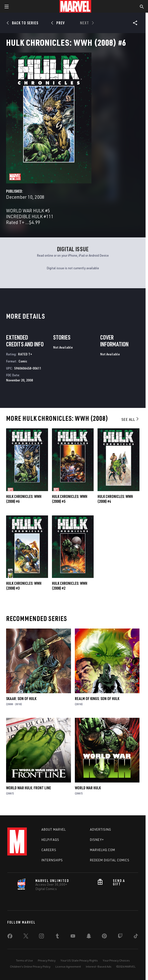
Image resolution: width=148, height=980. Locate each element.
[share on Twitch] (120, 937)
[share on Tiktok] (136, 937)
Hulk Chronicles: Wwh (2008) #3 (24, 586)
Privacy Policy (47, 960)
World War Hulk (88, 788)
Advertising (101, 829)
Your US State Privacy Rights (79, 960)
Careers (49, 850)
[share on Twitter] (26, 937)
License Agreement (68, 967)
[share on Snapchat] (89, 937)
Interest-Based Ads (99, 967)
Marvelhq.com (103, 850)
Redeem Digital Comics (110, 860)
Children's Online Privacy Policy (30, 967)
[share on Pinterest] (104, 937)
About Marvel (54, 829)
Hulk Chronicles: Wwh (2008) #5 (70, 499)
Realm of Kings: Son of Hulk (97, 699)
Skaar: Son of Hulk (21, 699)
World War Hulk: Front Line (29, 788)
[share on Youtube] (73, 937)
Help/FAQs (50, 840)
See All (130, 419)
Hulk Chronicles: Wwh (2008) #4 (115, 499)
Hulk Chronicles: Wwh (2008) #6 (24, 499)
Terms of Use (24, 960)
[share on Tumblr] (57, 937)
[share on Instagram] (41, 937)
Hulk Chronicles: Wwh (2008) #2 (70, 586)
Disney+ (97, 840)
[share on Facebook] (10, 937)
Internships (52, 860)
